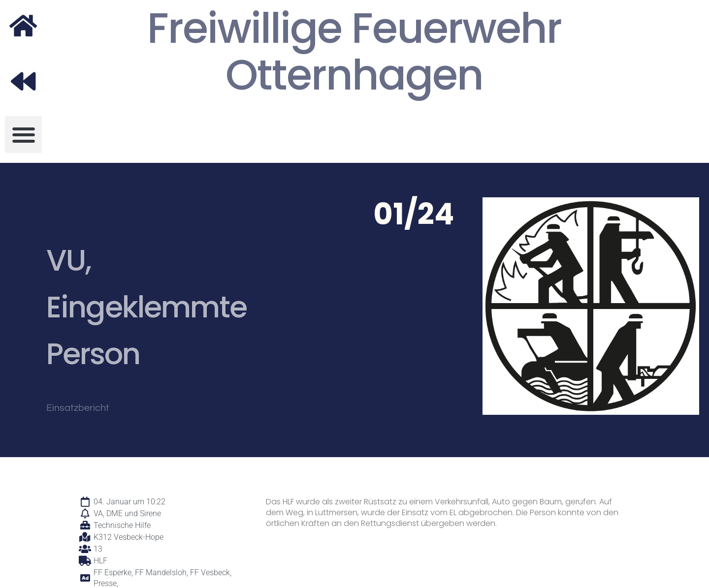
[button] (23, 135)
